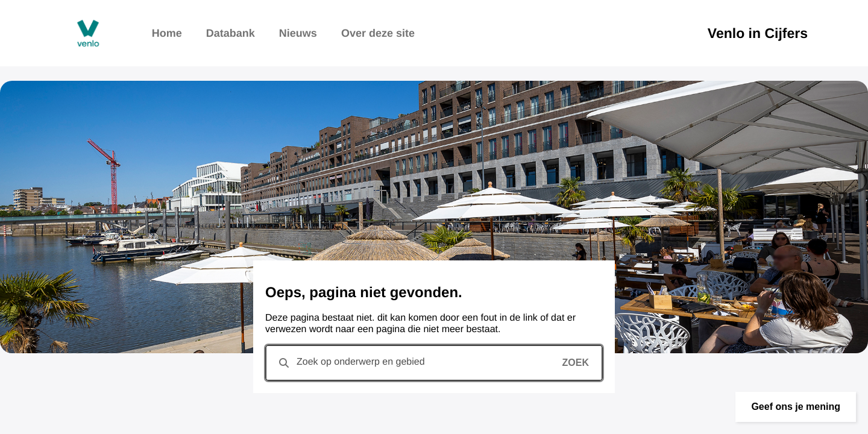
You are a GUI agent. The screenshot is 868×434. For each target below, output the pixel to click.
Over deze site (378, 33)
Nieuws (298, 33)
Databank (231, 33)
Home (167, 33)
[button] (796, 407)
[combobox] (434, 363)
